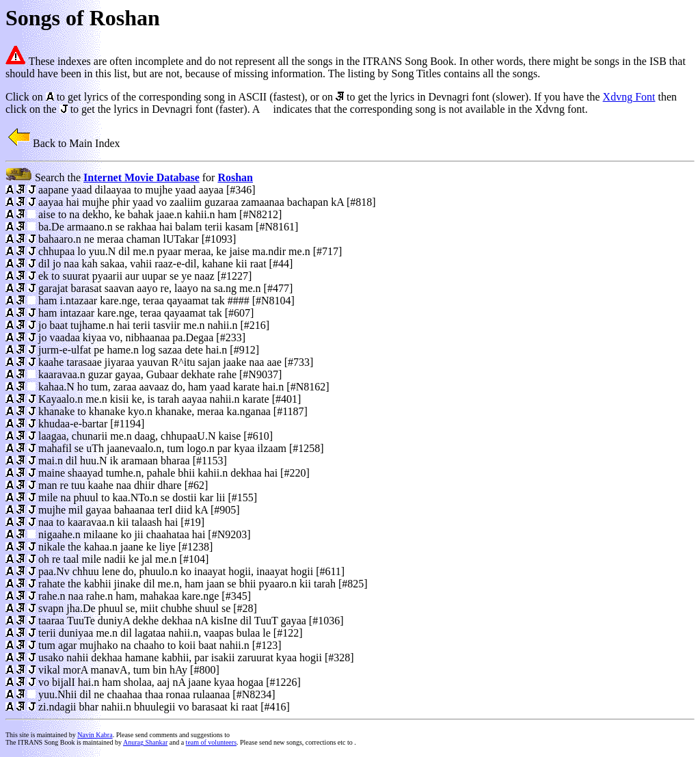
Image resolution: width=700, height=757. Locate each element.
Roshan (235, 177)
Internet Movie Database (142, 177)
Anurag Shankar (145, 742)
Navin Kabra (95, 735)
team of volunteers (211, 742)
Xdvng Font (629, 97)
